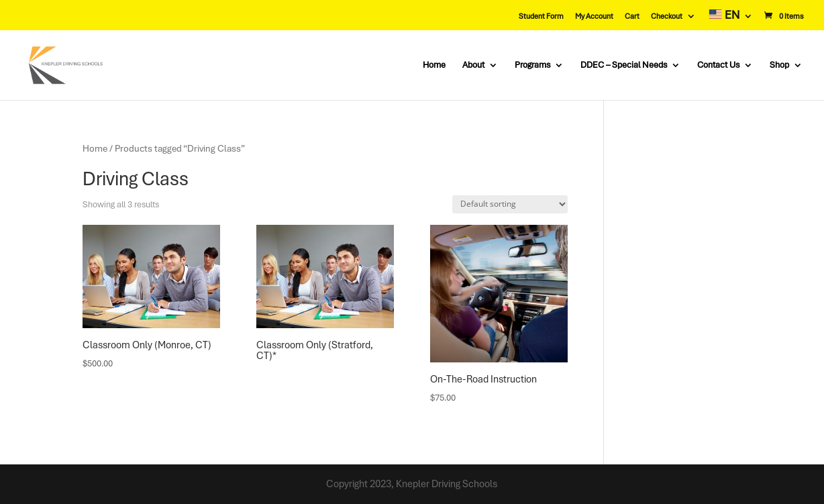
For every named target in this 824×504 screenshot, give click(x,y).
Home (434, 65)
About (473, 65)
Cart (632, 16)
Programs (532, 65)
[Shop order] (510, 204)
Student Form (541, 16)
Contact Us (718, 65)
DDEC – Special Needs (624, 65)
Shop (779, 65)
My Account (594, 16)
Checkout (667, 16)
